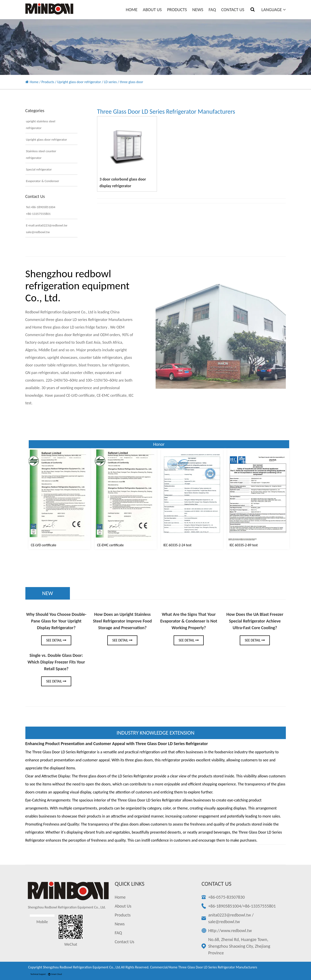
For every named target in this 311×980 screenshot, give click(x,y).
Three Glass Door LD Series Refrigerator (149, 800)
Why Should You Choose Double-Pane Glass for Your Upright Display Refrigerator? (56, 621)
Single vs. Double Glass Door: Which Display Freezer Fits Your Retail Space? (56, 662)
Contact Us (233, 10)
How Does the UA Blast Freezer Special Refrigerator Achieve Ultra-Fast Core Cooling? (255, 621)
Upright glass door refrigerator (79, 82)
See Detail (56, 640)
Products (177, 10)
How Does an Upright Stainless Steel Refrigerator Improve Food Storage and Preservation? (122, 621)
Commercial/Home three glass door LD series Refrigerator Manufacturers (204, 967)
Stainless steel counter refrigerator (41, 154)
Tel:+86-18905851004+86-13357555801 (41, 210)
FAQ (212, 10)
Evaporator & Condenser (43, 181)
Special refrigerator (39, 169)
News (198, 10)
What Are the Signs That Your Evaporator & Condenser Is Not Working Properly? (189, 621)
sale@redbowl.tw (224, 922)
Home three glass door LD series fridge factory (70, 327)
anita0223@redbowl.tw (230, 915)
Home (132, 10)
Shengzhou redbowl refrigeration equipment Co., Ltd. (82, 967)
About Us (152, 10)
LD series (110, 82)
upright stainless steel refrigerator (41, 125)
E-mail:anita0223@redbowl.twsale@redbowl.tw (47, 229)
